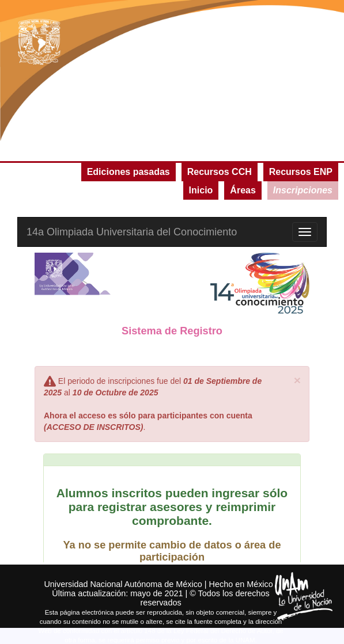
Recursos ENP (301, 172)
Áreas (243, 190)
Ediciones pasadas (128, 172)
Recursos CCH (220, 172)
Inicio (201, 190)
